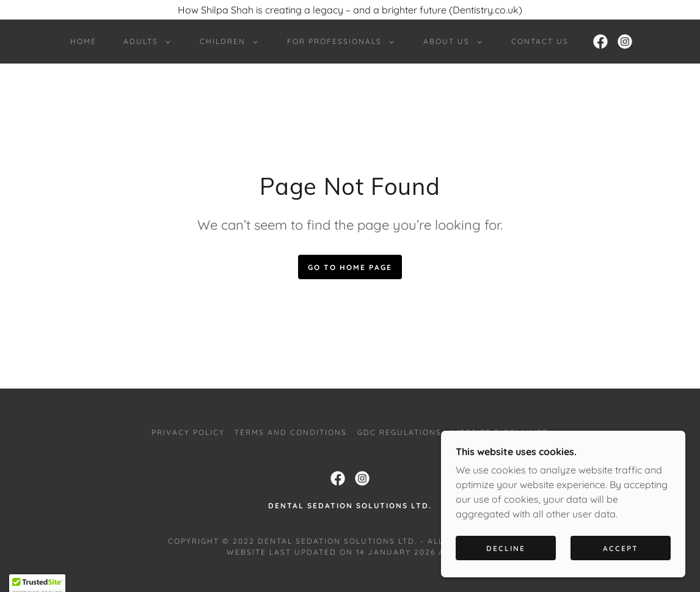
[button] (144, 42)
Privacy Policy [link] (188, 432)
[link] (600, 42)
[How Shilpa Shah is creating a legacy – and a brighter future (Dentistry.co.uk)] (350, 10)
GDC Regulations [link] (399, 432)
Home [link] (83, 41)
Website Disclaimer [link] (500, 432)
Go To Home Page (350, 267)
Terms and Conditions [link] (291, 432)
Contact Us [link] (540, 41)
